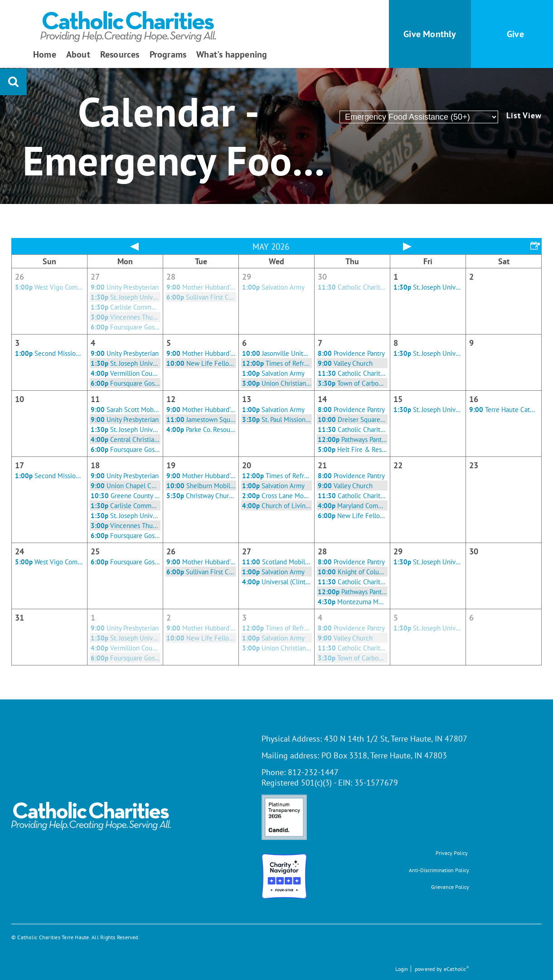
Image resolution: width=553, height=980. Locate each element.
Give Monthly (430, 34)
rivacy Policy (453, 853)
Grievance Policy (450, 887)
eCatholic (456, 969)
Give (515, 34)
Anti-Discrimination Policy (439, 870)
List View (524, 116)
